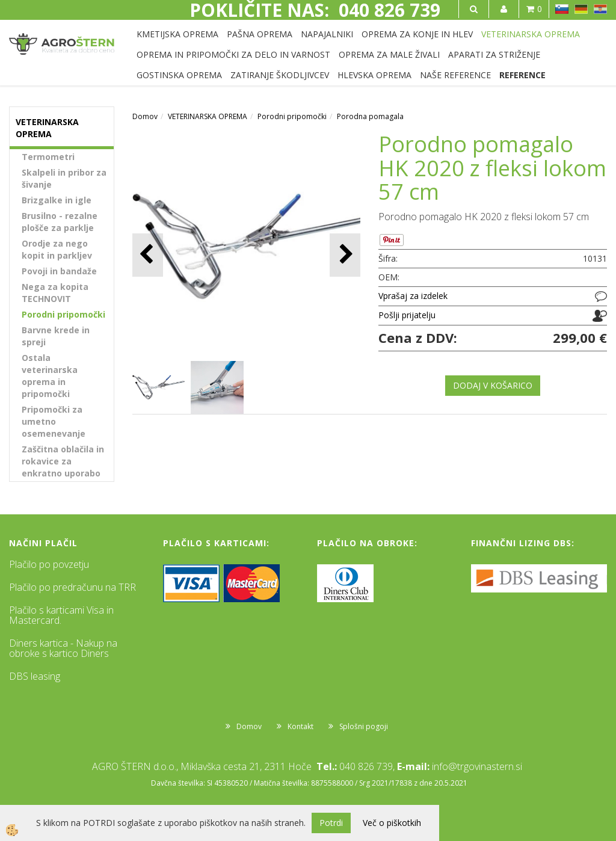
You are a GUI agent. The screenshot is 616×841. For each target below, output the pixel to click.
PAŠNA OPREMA (260, 34)
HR (600, 9)
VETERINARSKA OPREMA (531, 34)
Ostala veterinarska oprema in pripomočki (50, 376)
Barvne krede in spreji (56, 336)
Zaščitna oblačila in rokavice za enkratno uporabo (63, 461)
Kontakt (300, 726)
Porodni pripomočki (63, 314)
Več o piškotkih (392, 823)
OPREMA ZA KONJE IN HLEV (417, 34)
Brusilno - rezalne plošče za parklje (60, 222)
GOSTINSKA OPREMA (179, 75)
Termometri (48, 157)
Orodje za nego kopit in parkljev (57, 249)
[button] (345, 255)
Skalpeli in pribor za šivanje (64, 178)
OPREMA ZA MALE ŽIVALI (389, 54)
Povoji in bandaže (59, 271)
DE (581, 9)
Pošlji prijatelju (407, 315)
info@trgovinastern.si (477, 766)
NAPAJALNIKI (327, 34)
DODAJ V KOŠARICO (493, 385)
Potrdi (331, 823)
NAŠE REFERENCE (455, 75)
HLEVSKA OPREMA (374, 75)
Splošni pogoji (364, 726)
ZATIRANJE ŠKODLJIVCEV (280, 75)
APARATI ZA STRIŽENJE (494, 54)
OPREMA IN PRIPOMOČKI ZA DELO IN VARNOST (233, 54)
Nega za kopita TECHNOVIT (55, 293)
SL (562, 9)
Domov (145, 116)
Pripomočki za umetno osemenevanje (54, 421)
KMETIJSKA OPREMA (177, 34)
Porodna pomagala (370, 116)
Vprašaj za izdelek (413, 296)
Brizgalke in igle (57, 200)
